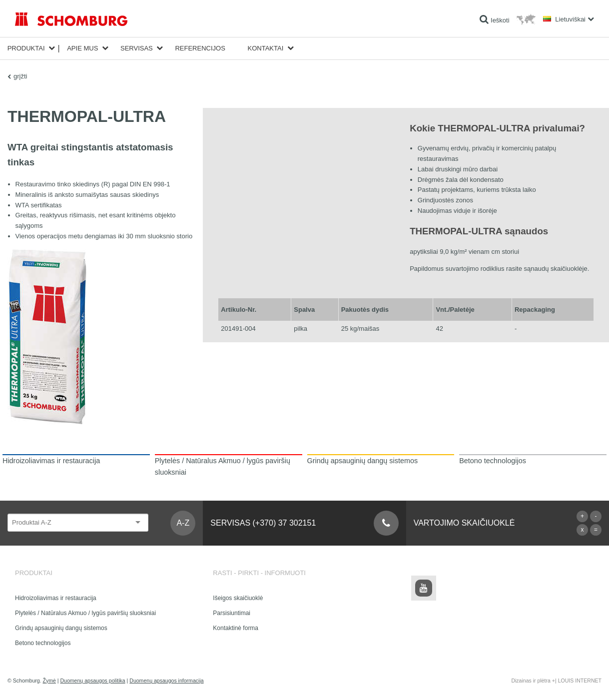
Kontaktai (266, 48)
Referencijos (200, 48)
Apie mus (82, 48)
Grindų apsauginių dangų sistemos (61, 628)
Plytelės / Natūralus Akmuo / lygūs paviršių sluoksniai (85, 613)
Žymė (49, 681)
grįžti (20, 76)
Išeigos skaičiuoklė (238, 598)
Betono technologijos (43, 643)
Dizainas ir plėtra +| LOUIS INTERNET (556, 681)
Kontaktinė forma (236, 628)
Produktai (26, 48)
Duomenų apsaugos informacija (166, 681)
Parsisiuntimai (232, 613)
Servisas (137, 48)
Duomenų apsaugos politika (92, 681)
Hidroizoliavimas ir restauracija (56, 598)
